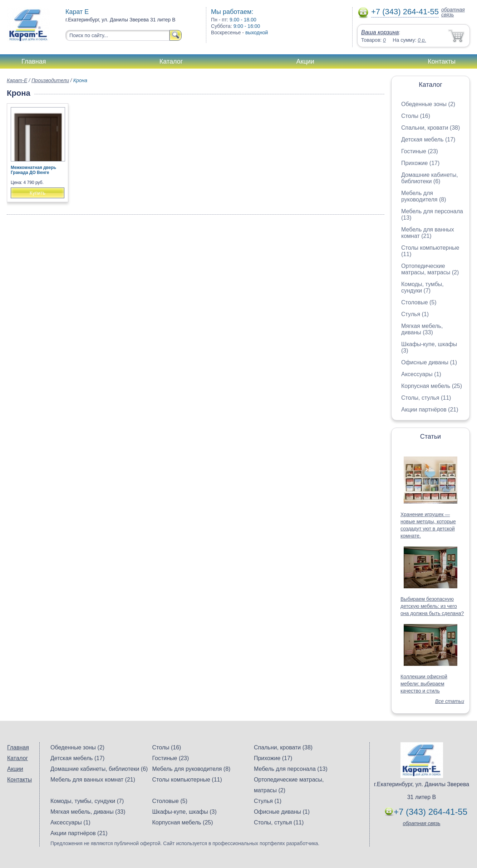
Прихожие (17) (420, 163)
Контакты (442, 61)
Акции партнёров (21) (430, 410)
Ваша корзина (380, 32)
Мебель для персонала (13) (291, 769)
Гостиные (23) (420, 151)
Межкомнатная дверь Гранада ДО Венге (33, 170)
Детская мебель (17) (428, 139)
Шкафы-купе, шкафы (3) (184, 812)
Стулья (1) (415, 314)
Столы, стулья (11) (426, 398)
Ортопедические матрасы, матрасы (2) (430, 269)
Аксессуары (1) (421, 374)
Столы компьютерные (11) (187, 780)
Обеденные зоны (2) (428, 104)
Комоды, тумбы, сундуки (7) (422, 287)
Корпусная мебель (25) (432, 386)
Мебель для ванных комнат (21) (428, 233)
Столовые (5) (419, 302)
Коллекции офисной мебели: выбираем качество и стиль (424, 684)
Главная (34, 61)
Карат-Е (17, 80)
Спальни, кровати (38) (431, 128)
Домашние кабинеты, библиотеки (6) (430, 178)
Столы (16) (416, 116)
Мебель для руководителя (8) (424, 196)
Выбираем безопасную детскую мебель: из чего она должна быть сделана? (432, 606)
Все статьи (450, 701)
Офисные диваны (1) (429, 362)
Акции (305, 61)
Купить (38, 193)
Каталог (171, 61)
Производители (50, 80)
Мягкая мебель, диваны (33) (422, 329)
